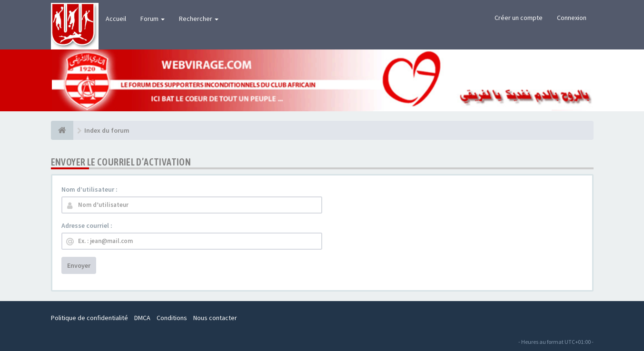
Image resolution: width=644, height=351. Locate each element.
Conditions (172, 318)
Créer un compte (519, 18)
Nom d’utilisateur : (89, 189)
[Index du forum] (62, 130)
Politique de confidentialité (89, 318)
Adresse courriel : (87, 225)
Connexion (572, 18)
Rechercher (199, 19)
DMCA (142, 318)
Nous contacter (215, 318)
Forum (153, 19)
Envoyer (79, 265)
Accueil (116, 19)
